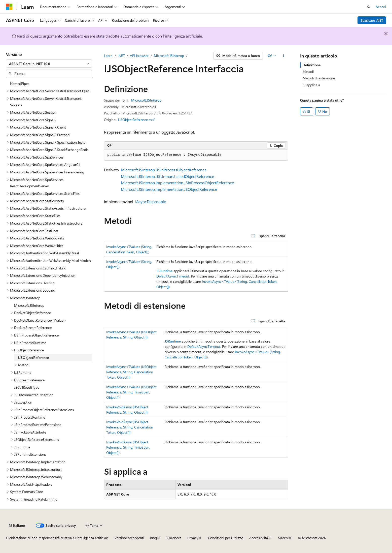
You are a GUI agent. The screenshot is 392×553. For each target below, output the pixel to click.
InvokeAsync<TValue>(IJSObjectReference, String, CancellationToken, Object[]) (131, 372)
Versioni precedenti (129, 538)
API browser (139, 56)
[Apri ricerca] (369, 7)
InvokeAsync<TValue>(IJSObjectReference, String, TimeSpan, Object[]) (131, 392)
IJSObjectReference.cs (135, 120)
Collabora (174, 538)
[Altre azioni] (284, 56)
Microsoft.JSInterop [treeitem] (29, 305)
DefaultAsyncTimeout (173, 276)
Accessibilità (259, 538)
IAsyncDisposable (151, 202)
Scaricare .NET (372, 20)
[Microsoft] (9, 7)
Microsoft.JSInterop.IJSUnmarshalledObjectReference (167, 176)
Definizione (312, 65)
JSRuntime (164, 271)
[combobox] (49, 64)
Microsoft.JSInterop (169, 56)
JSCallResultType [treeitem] (27, 387)
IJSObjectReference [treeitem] (33, 358)
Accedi (381, 7)
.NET (121, 56)
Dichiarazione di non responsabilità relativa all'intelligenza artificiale (57, 538)
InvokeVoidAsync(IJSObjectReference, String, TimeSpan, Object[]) (128, 447)
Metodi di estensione (319, 78)
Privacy (193, 538)
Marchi (283, 538)
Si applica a (311, 85)
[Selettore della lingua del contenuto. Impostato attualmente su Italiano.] (17, 526)
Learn (108, 56)
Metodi (308, 71)
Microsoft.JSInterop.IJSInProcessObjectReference (164, 170)
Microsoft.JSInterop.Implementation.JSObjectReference (169, 189)
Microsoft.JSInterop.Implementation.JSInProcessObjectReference (177, 183)
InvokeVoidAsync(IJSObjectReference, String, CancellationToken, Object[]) (130, 427)
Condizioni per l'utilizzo (226, 538)
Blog (153, 538)
